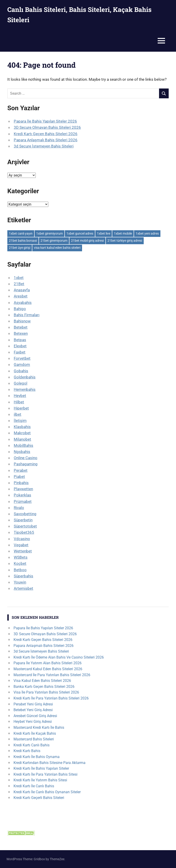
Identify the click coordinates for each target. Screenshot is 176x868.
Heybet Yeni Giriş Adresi (33, 722)
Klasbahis (22, 427)
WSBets (21, 557)
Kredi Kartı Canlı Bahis (32, 745)
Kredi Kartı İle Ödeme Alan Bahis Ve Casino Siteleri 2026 (59, 657)
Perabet (21, 470)
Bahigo (20, 309)
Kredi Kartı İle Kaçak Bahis (35, 733)
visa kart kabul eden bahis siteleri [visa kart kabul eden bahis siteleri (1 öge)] (57, 248)
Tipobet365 (24, 532)
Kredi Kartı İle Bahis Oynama (37, 757)
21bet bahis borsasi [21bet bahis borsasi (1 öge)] (23, 241)
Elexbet (20, 346)
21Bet (19, 284)
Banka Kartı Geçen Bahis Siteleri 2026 (44, 687)
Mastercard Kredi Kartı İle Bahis (39, 727)
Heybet (20, 396)
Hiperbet (21, 408)
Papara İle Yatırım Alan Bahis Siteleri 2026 (48, 663)
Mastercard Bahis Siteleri (34, 739)
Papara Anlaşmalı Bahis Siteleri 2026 (46, 140)
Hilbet (19, 402)
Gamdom (22, 364)
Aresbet (21, 296)
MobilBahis (23, 445)
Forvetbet (22, 358)
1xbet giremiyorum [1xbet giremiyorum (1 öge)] (49, 233)
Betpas (20, 340)
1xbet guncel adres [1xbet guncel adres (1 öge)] (80, 233)
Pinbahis (21, 483)
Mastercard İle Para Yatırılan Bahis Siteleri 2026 (52, 675)
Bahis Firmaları (27, 315)
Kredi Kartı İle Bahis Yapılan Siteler (41, 768)
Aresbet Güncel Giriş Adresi (35, 716)
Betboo (20, 570)
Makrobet (22, 433)
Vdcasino (22, 539)
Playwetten (23, 489)
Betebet (21, 327)
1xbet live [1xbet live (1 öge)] (104, 233)
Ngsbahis (22, 452)
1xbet (19, 278)
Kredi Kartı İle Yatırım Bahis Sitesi (40, 780)
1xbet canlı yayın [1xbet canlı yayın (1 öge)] (21, 233)
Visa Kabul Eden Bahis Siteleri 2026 (42, 681)
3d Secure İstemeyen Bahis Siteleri (44, 146)
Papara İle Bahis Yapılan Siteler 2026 (45, 121)
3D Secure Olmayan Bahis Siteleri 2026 (47, 127)
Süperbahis (23, 576)
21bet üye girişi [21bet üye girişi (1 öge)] (20, 248)
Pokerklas (22, 495)
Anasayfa (22, 290)
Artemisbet (23, 588)
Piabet (19, 477)
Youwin (20, 582)
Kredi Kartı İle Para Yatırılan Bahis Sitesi (45, 774)
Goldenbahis (25, 377)
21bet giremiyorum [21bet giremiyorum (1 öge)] (54, 241)
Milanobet (22, 439)
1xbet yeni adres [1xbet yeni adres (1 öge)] (147, 233)
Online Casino (26, 458)
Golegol (21, 383)
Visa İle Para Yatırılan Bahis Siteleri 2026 (46, 692)
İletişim (20, 421)
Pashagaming (26, 464)
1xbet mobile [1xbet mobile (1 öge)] (123, 233)
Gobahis (21, 371)
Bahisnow (22, 321)
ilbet (18, 414)
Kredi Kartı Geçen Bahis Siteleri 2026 (46, 134)
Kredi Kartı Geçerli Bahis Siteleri (39, 798)
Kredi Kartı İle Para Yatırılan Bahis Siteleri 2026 (51, 698)
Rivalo (19, 508)
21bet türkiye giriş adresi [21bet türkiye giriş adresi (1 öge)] (125, 241)
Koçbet (20, 563)
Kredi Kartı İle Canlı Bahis (34, 786)
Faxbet (20, 352)
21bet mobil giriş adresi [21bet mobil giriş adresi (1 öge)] (87, 241)
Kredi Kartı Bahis (27, 751)
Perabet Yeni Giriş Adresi (33, 704)
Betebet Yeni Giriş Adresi (33, 710)
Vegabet (21, 545)
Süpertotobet (25, 526)
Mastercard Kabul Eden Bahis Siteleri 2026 (48, 669)
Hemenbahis (25, 389)
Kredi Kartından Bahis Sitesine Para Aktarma (49, 763)
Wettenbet (23, 551)
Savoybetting (25, 514)
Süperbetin (23, 520)
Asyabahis (23, 303)
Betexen (21, 333)
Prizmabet (23, 501)
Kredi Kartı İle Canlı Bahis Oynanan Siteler (47, 792)
